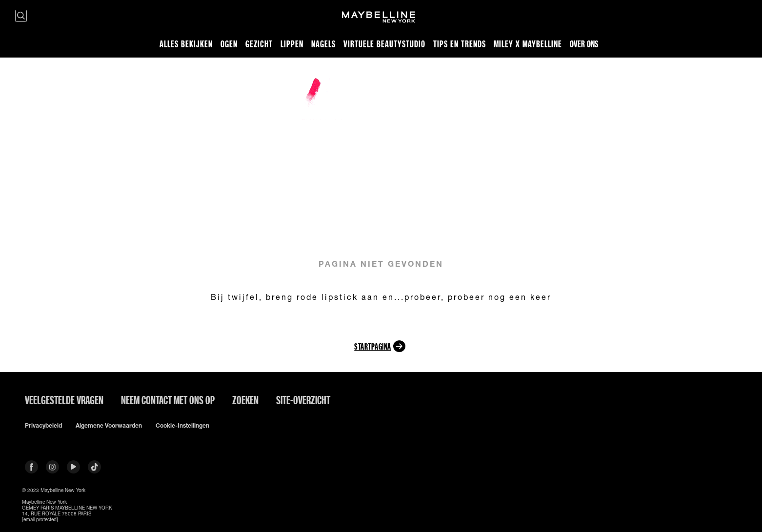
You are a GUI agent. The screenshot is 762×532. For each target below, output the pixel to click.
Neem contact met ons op (168, 400)
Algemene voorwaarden (109, 426)
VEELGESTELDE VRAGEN (64, 400)
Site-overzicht (303, 400)
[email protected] (40, 519)
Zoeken (245, 400)
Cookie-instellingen (182, 426)
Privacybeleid (43, 426)
